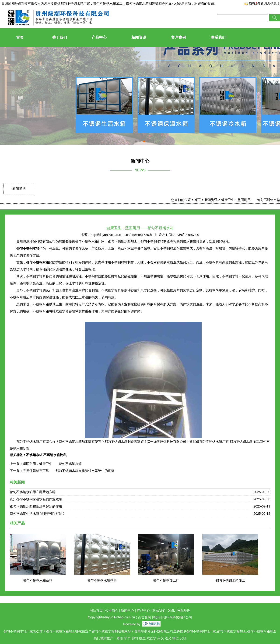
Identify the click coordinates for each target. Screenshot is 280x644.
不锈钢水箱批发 (55, 455)
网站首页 (96, 610)
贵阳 (120, 638)
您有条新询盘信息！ (262, 3)
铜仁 (175, 638)
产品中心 (99, 37)
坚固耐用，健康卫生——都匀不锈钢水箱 (52, 464)
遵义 (168, 638)
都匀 (135, 638)
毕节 (127, 638)
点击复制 (144, 617)
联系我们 (218, 37)
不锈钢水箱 (34, 455)
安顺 (183, 638)
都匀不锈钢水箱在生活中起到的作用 (36, 506)
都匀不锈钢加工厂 (166, 580)
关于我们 (59, 37)
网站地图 (184, 610)
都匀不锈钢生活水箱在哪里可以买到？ (38, 514)
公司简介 (112, 610)
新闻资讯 (139, 37)
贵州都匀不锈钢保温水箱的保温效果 (36, 499)
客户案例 (178, 37)
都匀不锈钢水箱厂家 (75, 3)
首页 (20, 37)
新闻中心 (127, 610)
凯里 (142, 638)
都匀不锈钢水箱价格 (38, 580)
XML (171, 610)
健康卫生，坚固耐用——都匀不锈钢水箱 (251, 200)
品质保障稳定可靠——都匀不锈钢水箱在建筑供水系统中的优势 (69, 471)
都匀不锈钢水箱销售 (102, 580)
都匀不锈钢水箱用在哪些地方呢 (33, 492)
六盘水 (151, 638)
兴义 (161, 638)
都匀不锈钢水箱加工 (230, 580)
